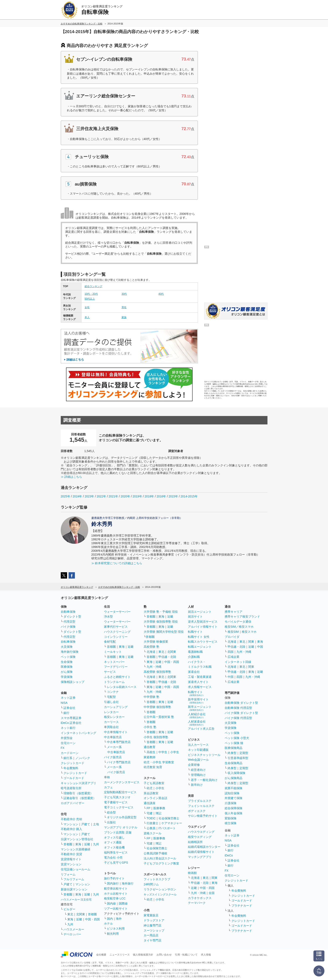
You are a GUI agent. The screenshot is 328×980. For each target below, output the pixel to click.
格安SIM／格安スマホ (239, 627)
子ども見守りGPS (116, 863)
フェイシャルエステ (201, 806)
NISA (64, 703)
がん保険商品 (234, 778)
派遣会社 (194, 672)
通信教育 (150, 747)
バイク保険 (68, 627)
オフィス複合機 (114, 847)
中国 (260, 647)
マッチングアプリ (200, 857)
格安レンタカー (114, 717)
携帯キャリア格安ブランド (242, 617)
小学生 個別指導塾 (156, 737)
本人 (87, 317)
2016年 (161, 496)
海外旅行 (128, 883)
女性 (87, 307)
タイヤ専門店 (153, 940)
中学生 (163, 752)
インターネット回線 (238, 662)
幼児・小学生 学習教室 (159, 762)
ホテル (108, 923)
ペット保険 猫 (234, 743)
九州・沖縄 (154, 667)
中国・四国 (92, 919)
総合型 (111, 812)
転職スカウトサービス (203, 642)
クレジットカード (73, 763)
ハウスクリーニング (117, 632)
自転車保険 (68, 642)
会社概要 (101, 955)
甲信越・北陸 (167, 657)
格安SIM (233, 632)
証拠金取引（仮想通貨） (80, 798)
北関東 (81, 914)
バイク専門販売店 (119, 762)
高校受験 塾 (151, 647)
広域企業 (234, 657)
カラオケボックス (200, 898)
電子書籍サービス (116, 802)
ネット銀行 (68, 728)
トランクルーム (114, 682)
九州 (96, 844)
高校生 (151, 752)
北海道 (151, 652)
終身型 (232, 753)
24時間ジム (151, 884)
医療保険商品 (234, 748)
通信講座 (150, 803)
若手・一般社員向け (204, 780)
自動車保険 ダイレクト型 (241, 703)
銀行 (66, 713)
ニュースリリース (120, 955)
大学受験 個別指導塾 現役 (161, 622)
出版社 (111, 822)
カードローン (70, 753)
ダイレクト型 (72, 617)
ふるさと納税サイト (117, 677)
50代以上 (90, 299)
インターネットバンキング (78, 733)
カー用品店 (151, 935)
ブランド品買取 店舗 (118, 832)
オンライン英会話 (155, 798)
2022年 (101, 496)
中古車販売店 (113, 737)
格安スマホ (249, 632)
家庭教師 (150, 757)
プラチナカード (242, 906)
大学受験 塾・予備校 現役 (161, 612)
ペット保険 (68, 657)
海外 (119, 919)
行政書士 (153, 823)
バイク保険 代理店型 (238, 718)
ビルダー (69, 909)
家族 (124, 317)
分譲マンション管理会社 (77, 839)
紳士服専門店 (153, 925)
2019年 (137, 496)
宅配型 (111, 697)
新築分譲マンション (74, 889)
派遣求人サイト (198, 682)
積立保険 (231, 823)
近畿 (87, 844)
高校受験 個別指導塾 (157, 672)
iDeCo (229, 855)
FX (63, 748)
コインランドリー (116, 637)
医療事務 (159, 808)
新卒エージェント (200, 708)
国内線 (111, 903)
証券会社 (69, 708)
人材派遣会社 (197, 723)
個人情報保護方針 (143, 955)
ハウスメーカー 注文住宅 (76, 900)
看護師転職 (195, 652)
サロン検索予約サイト (203, 816)
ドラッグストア (154, 920)
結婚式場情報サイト (201, 852)
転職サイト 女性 (199, 637)
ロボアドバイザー (73, 803)
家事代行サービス (116, 627)
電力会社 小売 (113, 857)
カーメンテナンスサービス (122, 782)
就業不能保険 (234, 788)
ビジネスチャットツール (204, 755)
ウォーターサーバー (117, 612)
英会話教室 (151, 793)
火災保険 (67, 647)
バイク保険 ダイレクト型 (241, 713)
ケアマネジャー (172, 823)
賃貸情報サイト (71, 859)
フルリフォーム (74, 879)
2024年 (77, 496)
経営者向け (198, 770)
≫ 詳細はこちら (72, 477)
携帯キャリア (234, 612)
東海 (78, 844)
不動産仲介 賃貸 (72, 854)
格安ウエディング (200, 837)
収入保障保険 (236, 773)
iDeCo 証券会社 (71, 723)
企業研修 (194, 765)
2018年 (149, 496)
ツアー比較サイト (116, 909)
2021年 (113, 496)
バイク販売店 (113, 757)
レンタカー (111, 712)
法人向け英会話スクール (160, 858)
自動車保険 (68, 612)
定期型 (244, 753)
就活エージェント (200, 612)
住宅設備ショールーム (76, 869)
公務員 (151, 828)
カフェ (108, 787)
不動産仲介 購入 (72, 829)
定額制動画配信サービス (120, 792)
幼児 (150, 788)
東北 (70, 914)
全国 (212, 893)
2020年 (125, 496)
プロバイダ (232, 637)
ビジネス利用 (116, 929)
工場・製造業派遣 (200, 677)
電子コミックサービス (119, 807)
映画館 (192, 873)
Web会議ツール (198, 760)
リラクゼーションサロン (160, 889)
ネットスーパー (114, 662)
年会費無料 (71, 768)
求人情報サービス (200, 687)
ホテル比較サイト (116, 894)
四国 (231, 652)
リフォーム (68, 874)
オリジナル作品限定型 (122, 817)
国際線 (123, 903)
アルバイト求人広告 (201, 729)
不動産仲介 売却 (72, 819)
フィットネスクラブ (157, 879)
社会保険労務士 (169, 818)
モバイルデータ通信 (238, 622)
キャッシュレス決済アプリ (78, 783)
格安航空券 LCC (115, 898)
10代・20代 (91, 294)
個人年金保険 (234, 813)
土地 (96, 824)
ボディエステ (197, 811)
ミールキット (113, 652)
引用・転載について (186, 955)
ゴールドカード (74, 778)
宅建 (150, 813)
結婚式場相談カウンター (204, 847)
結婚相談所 (195, 842)
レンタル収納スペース (122, 687)
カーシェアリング (116, 707)
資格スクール (153, 833)
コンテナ (113, 692)
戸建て (86, 824)
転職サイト (195, 632)
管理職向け (198, 775)
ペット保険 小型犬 (237, 738)
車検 (107, 777)
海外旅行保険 (70, 652)
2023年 (89, 496)
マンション (71, 824)
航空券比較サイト (116, 888)
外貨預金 (67, 738)
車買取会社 (111, 727)
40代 (161, 294)
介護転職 (194, 657)
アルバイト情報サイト (203, 627)
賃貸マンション (71, 864)
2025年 (65, 496)
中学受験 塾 (151, 697)
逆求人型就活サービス (203, 622)
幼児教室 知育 (153, 767)
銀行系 (68, 758)
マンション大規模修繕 (76, 849)
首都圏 (68, 844)
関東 (215, 878)
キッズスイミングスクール (160, 895)
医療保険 (67, 667)
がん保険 (67, 672)
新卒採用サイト (198, 701)
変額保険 (231, 818)
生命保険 (67, 662)
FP (148, 808)
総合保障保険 (234, 808)
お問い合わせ (164, 955)
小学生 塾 (150, 727)
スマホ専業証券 (71, 718)
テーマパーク (197, 903)
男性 (124, 307)
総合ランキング (93, 286)
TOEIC (151, 818)
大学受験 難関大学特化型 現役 (164, 632)
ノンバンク (83, 758)
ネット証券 (68, 698)
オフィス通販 (113, 842)
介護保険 (231, 803)
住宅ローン (68, 743)
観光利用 (113, 934)
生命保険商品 (234, 763)
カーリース (111, 722)
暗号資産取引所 (71, 788)
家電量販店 (151, 915)
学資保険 (67, 677)
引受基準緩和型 (238, 758)
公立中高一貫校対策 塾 (159, 717)
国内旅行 (113, 883)
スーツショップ (154, 930)
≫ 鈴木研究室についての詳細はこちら (117, 563)
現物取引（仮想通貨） (78, 793)
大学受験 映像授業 (156, 642)
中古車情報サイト (116, 732)
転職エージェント (200, 647)
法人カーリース (198, 745)
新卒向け (197, 785)
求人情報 (206, 955)
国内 (110, 919)
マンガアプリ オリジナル (121, 827)
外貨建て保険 (234, 798)
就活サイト (195, 617)
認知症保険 (232, 793)
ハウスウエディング (201, 832)
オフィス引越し (114, 837)
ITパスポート (167, 828)
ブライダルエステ (200, 801)
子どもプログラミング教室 (161, 863)
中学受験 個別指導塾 (157, 707)
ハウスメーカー (74, 929)
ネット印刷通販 (198, 750)
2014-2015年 (189, 496)
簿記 (158, 813)
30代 (124, 294)
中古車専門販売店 (119, 742)
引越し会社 (111, 702)
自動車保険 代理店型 (238, 708)
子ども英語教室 (154, 783)
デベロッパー (72, 934)
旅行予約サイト (114, 878)
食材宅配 (110, 642)
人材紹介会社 (197, 715)
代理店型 (69, 622)
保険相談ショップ (73, 682)
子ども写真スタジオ (117, 797)
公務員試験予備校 (155, 853)
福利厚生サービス (116, 852)
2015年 (173, 496)
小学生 (175, 752)
